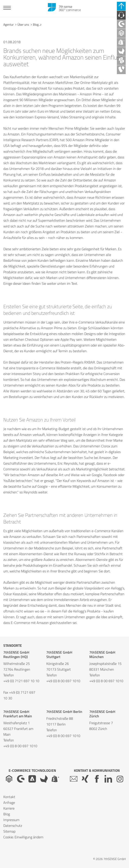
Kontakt (9, 797)
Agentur (8, 24)
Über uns (23, 24)
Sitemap (9, 831)
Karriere (9, 808)
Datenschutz (13, 826)
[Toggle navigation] (7, 8)
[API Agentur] (121, 61)
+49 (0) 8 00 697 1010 (63, 681)
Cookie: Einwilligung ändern (23, 837)
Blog (36, 24)
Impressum (11, 820)
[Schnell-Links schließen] (121, 6)
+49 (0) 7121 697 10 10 (21, 681)
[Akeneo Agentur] (121, 52)
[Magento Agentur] (121, 33)
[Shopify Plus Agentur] (121, 42)
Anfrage (9, 803)
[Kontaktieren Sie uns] (121, 15)
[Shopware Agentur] (121, 24)
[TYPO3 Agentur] (121, 70)
